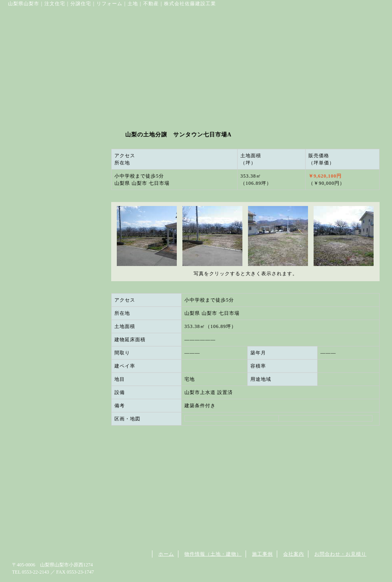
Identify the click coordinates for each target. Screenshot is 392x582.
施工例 (204, 52)
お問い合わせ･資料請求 (312, 52)
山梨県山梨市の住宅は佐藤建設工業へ (54, 554)
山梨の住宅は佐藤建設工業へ (70, 52)
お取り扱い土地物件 (140, 52)
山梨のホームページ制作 (295, 574)
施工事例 (262, 554)
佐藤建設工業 (77, 21)
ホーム (166, 554)
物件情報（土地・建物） (213, 554)
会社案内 (250, 52)
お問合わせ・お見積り (340, 554)
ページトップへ (360, 538)
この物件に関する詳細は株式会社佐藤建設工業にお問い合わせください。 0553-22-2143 (245, 466)
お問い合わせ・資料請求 (56, 175)
